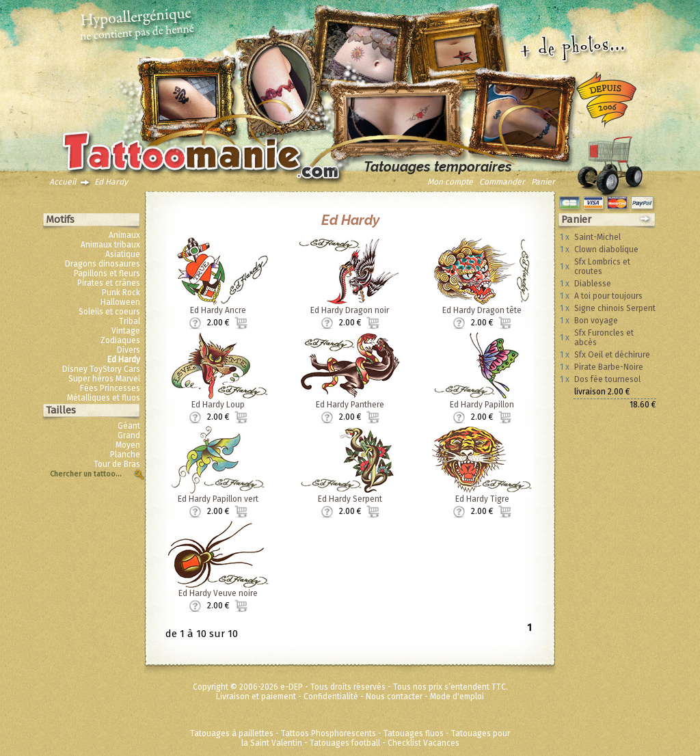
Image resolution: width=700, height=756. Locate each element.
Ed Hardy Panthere (350, 405)
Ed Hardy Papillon (482, 405)
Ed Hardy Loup (218, 405)
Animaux (124, 235)
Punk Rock (121, 293)
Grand (129, 435)
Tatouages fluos (414, 733)
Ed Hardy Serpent (350, 499)
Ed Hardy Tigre (482, 499)
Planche (125, 455)
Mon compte (450, 182)
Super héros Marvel (104, 379)
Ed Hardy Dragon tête (482, 310)
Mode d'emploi (457, 697)
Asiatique (123, 254)
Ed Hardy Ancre (218, 310)
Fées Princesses (110, 388)
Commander (502, 182)
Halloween (120, 302)
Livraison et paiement (256, 697)
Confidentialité (331, 697)
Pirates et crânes (109, 283)
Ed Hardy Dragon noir (350, 310)
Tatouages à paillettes (232, 733)
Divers (129, 350)
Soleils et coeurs (109, 312)
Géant (129, 426)
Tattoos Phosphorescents (328, 733)
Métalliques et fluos (104, 398)
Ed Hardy (111, 182)
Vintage (126, 331)
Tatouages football (345, 743)
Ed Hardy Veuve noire (218, 593)
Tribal (130, 321)
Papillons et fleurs (107, 273)
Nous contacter (394, 697)
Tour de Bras (117, 464)
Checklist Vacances (423, 743)
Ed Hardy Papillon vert (218, 499)
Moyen (128, 445)
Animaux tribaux (110, 245)
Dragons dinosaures (103, 264)
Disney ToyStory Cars (101, 369)
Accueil (63, 182)
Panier (543, 182)
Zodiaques (120, 340)
